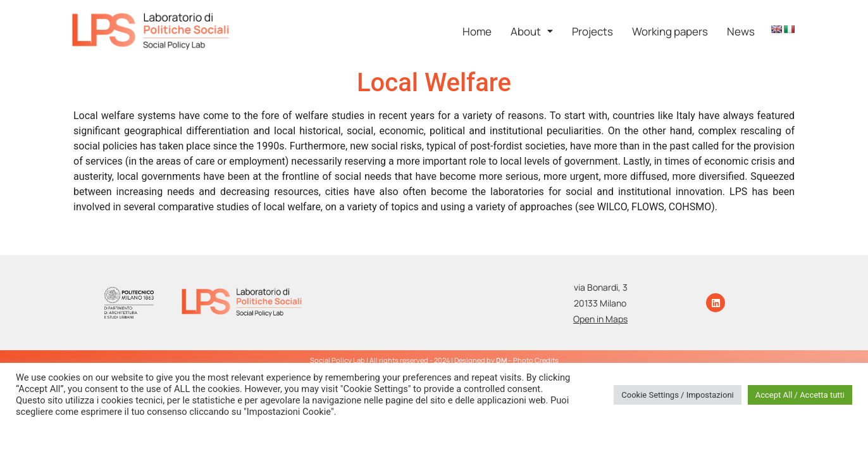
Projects (592, 31)
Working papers (670, 31)
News (741, 31)
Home (477, 31)
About (532, 31)
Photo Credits (536, 360)
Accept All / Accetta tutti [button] (800, 395)
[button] (532, 31)
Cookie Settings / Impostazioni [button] (678, 395)
